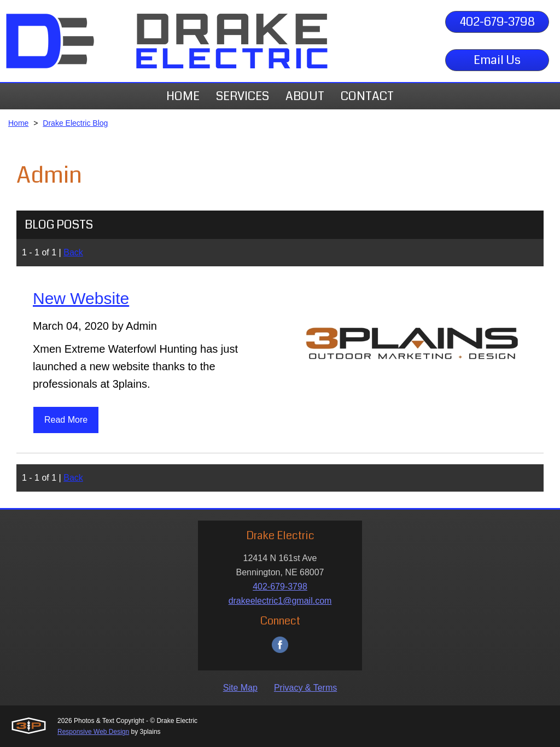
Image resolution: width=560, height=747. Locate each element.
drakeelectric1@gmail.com (280, 601)
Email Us (497, 60)
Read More (66, 420)
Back (73, 252)
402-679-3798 (497, 22)
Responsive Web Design (93, 732)
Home (18, 123)
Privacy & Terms (305, 688)
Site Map (240, 688)
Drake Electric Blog (75, 123)
